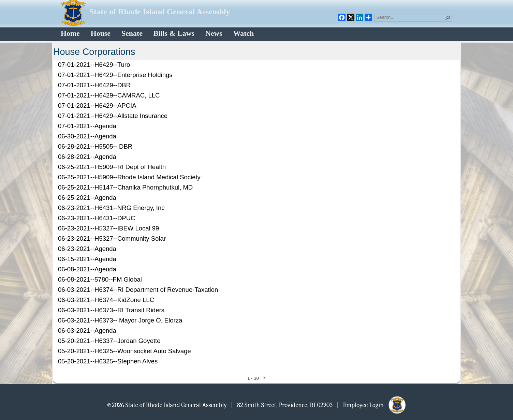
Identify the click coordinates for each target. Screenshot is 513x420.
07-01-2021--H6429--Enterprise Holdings (115, 75)
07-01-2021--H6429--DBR (94, 85)
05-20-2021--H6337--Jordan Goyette (109, 341)
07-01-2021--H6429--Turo (94, 65)
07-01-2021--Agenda (87, 126)
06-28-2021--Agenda (87, 157)
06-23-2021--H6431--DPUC (97, 218)
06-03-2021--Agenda (87, 331)
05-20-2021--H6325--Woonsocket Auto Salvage (124, 351)
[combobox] (410, 17)
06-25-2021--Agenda (87, 198)
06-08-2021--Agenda (87, 269)
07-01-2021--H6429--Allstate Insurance (113, 116)
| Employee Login (372, 405)
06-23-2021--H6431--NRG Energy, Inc (111, 208)
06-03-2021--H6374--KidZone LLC (106, 300)
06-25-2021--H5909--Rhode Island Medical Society (129, 177)
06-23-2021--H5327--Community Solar (112, 238)
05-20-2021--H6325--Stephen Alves (108, 361)
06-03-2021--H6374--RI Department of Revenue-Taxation (138, 290)
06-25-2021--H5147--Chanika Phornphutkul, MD (125, 187)
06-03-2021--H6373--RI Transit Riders (111, 310)
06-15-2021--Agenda (87, 259)
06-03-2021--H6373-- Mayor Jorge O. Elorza (120, 320)
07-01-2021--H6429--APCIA (97, 106)
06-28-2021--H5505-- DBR (95, 146)
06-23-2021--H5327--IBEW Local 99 (108, 228)
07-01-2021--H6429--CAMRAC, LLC (109, 95)
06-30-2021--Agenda (87, 136)
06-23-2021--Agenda (87, 249)
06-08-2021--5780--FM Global (100, 279)
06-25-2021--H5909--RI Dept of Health (112, 167)
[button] (448, 18)
